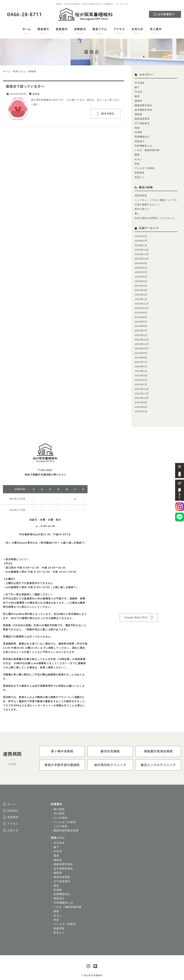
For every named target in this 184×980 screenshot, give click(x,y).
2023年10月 (142, 347)
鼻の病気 (59, 807)
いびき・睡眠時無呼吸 (147, 150)
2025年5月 (141, 280)
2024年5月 (141, 324)
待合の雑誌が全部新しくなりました (155, 217)
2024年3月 (141, 329)
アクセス (119, 31)
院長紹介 (43, 31)
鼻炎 (137, 163)
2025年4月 (141, 284)
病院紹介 (140, 141)
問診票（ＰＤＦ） (180, 490)
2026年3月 (141, 235)
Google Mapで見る (136, 615)
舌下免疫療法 (142, 123)
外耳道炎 (140, 83)
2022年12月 (142, 387)
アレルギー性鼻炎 (145, 167)
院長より (140, 176)
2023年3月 (141, 373)
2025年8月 (141, 266)
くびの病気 (61, 824)
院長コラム (100, 31)
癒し (137, 212)
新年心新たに (142, 208)
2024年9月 (141, 311)
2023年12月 (142, 338)
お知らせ (137, 31)
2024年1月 (141, 333)
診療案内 (80, 31)
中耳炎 (138, 92)
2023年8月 (141, 355)
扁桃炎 (36, 94)
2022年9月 (141, 400)
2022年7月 (141, 409)
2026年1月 (141, 244)
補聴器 (138, 114)
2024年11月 (142, 306)
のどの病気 (61, 815)
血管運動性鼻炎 (143, 109)
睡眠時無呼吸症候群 (66, 828)
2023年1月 (141, 382)
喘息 (137, 127)
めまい (138, 158)
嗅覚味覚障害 (142, 118)
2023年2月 (141, 378)
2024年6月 (141, 320)
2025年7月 (141, 271)
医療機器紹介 (142, 136)
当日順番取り (166, 14)
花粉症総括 (141, 195)
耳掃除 (138, 132)
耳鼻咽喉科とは (143, 145)
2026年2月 (141, 240)
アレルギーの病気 (65, 820)
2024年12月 (142, 302)
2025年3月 (141, 289)
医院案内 (62, 31)
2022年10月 (142, 396)
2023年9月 (141, 351)
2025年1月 (141, 298)
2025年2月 (141, 293)
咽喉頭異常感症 (143, 105)
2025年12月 (142, 249)
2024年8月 (141, 315)
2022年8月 (141, 404)
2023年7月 (141, 360)
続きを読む (108, 113)
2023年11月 (142, 342)
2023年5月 (141, 369)
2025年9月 (141, 262)
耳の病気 (59, 811)
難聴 (137, 154)
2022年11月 (142, 391)
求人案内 (156, 31)
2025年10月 (142, 257)
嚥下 (137, 87)
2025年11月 (142, 253)
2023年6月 (141, 364)
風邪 (137, 96)
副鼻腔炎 (140, 172)
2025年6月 (141, 275)
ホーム (27, 31)
